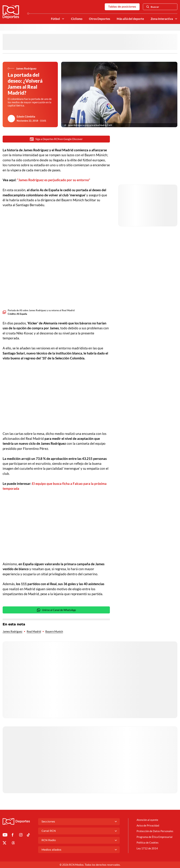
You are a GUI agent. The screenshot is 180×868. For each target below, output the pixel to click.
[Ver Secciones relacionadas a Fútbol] (63, 19)
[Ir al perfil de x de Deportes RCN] (4, 843)
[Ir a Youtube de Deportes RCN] (5, 835)
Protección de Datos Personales (155, 831)
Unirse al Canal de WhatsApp (56, 610)
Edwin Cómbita (26, 116)
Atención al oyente (147, 820)
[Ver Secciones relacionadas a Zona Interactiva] (176, 19)
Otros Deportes (99, 19)
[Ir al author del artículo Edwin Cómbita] (11, 119)
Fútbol (55, 19)
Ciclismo (77, 19)
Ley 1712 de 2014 (147, 848)
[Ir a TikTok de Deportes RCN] (28, 835)
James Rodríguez (12, 631)
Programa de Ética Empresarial (155, 837)
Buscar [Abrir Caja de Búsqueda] (153, 7)
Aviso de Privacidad (148, 825)
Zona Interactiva (162, 19)
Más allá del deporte (130, 19)
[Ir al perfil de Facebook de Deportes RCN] (13, 835)
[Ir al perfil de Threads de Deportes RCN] (13, 843)
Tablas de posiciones (122, 7)
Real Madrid (34, 631)
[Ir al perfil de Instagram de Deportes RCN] (21, 835)
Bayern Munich (54, 631)
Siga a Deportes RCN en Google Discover (56, 139)
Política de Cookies (148, 842)
